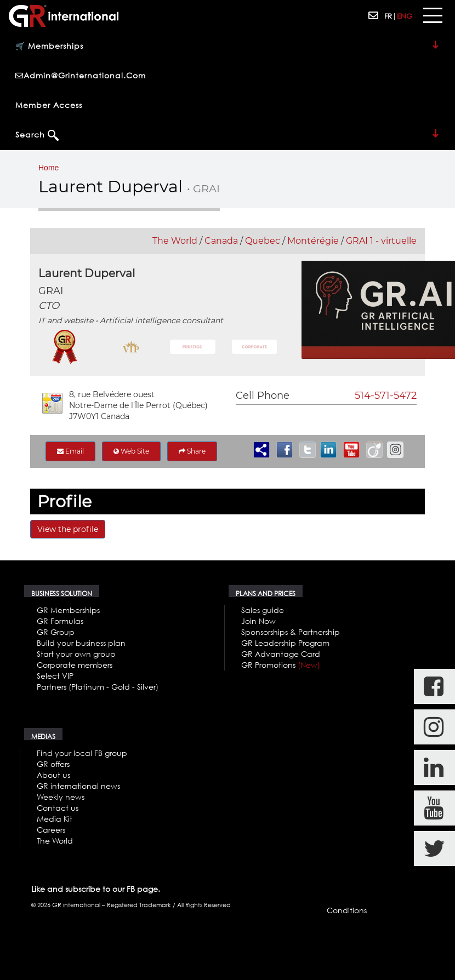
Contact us (58, 808)
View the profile (68, 529)
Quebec (263, 241)
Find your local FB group (82, 753)
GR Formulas (60, 621)
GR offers (53, 764)
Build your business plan (81, 643)
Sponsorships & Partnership (291, 632)
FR (388, 16)
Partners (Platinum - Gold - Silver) (98, 687)
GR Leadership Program (285, 643)
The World (175, 241)
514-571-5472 (386, 396)
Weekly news (61, 797)
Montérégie (313, 241)
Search (228, 135)
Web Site (131, 451)
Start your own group (76, 654)
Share (192, 451)
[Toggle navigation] (433, 16)
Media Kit (55, 819)
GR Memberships (68, 610)
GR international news (78, 786)
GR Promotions (281, 665)
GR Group (56, 632)
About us (53, 775)
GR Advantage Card (281, 654)
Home (49, 168)
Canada (221, 241)
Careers (51, 830)
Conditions (347, 910)
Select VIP (55, 676)
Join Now (258, 621)
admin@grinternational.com (81, 75)
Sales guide (263, 610)
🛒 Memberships (228, 47)
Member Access (49, 105)
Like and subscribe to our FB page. (96, 889)
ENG (405, 16)
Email (70, 451)
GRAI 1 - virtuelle (381, 241)
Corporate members (75, 665)
